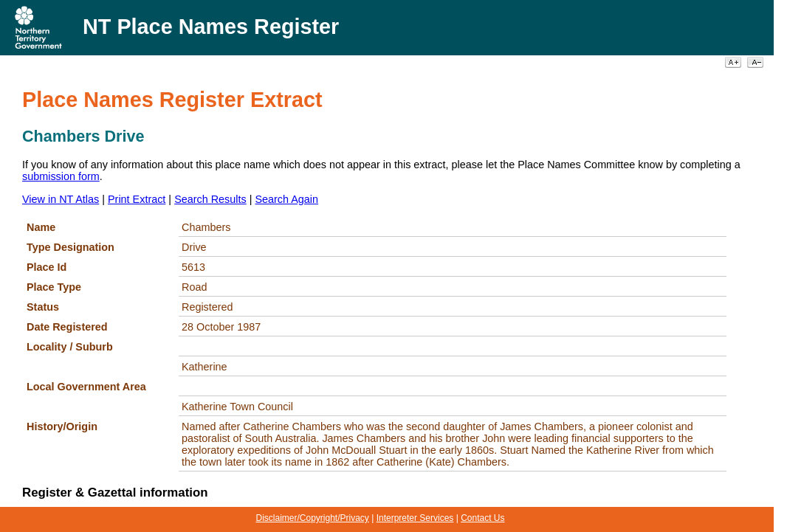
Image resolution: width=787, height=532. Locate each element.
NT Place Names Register (211, 27)
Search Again (286, 199)
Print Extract (137, 199)
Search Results (210, 199)
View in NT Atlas (61, 199)
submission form (61, 176)
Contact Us (482, 518)
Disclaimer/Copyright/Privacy (312, 518)
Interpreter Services (415, 518)
